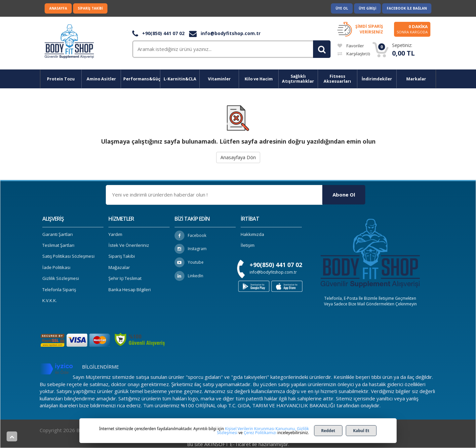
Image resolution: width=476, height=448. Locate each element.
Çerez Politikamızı (260, 433)
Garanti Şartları (58, 234)
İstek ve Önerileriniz (129, 245)
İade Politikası (56, 267)
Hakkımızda (252, 234)
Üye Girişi (367, 8)
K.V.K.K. (50, 300)
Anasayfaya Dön (238, 157)
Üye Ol (342, 8)
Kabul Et (361, 431)
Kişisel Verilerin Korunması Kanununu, (261, 429)
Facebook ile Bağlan (407, 8)
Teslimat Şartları (58, 245)
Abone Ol (344, 195)
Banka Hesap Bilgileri (130, 290)
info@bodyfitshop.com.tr (225, 33)
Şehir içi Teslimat (125, 278)
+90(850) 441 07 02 (158, 33)
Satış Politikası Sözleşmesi (68, 256)
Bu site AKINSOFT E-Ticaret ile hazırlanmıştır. (238, 444)
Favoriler (351, 46)
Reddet (328, 431)
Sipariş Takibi (90, 8)
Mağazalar (119, 267)
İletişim (248, 245)
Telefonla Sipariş (59, 290)
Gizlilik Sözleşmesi (61, 278)
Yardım (115, 234)
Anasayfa (58, 8)
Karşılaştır (354, 54)
